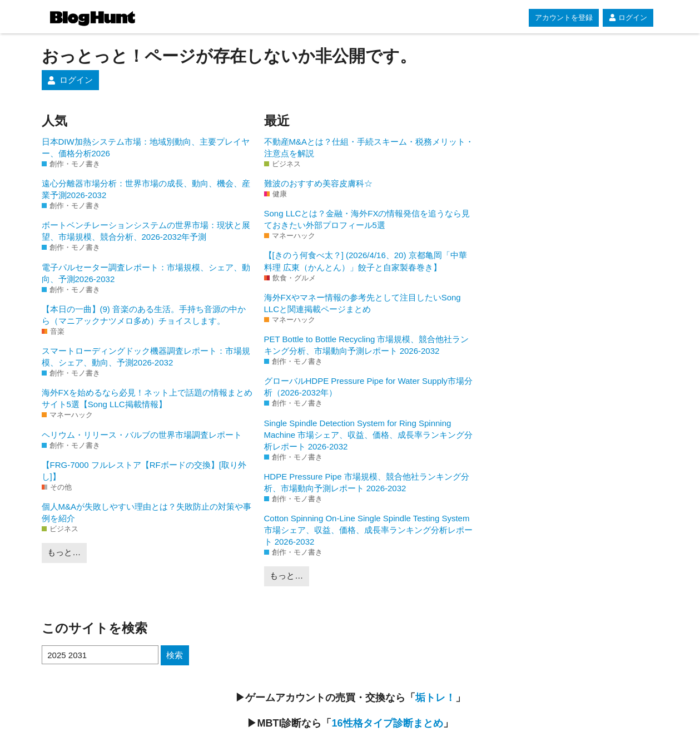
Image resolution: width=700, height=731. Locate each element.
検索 (175, 655)
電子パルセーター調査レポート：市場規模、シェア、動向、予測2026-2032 (146, 273)
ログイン (628, 18)
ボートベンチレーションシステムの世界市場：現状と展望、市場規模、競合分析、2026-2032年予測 (146, 231)
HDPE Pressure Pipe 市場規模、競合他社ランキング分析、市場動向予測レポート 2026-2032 (367, 482)
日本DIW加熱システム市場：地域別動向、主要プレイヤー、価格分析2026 (146, 147)
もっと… (64, 552)
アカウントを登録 (564, 18)
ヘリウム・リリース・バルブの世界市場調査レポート (142, 435)
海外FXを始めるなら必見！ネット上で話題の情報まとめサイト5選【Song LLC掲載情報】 (147, 398)
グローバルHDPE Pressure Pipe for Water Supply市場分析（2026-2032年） (368, 387)
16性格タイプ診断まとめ (387, 723)
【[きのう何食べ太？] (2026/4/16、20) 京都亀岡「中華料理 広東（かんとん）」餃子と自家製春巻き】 (366, 261)
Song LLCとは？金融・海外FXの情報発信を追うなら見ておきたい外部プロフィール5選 (367, 219)
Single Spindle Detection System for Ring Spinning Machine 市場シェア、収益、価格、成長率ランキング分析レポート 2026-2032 (369, 435)
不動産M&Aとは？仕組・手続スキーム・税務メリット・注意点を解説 (369, 147)
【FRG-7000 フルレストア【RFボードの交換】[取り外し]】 (144, 471)
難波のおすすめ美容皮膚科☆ (318, 183)
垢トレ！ (435, 698)
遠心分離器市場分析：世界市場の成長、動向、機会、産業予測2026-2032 (146, 189)
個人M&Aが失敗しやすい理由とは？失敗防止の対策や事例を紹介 (147, 512)
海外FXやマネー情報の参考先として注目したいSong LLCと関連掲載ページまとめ (363, 303)
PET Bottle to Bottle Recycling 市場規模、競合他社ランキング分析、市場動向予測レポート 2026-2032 (367, 345)
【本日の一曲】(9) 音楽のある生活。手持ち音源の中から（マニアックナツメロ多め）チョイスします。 (144, 315)
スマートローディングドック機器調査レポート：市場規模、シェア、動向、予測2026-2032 (146, 357)
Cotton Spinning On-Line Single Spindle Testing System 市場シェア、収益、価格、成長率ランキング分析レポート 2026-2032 (368, 530)
